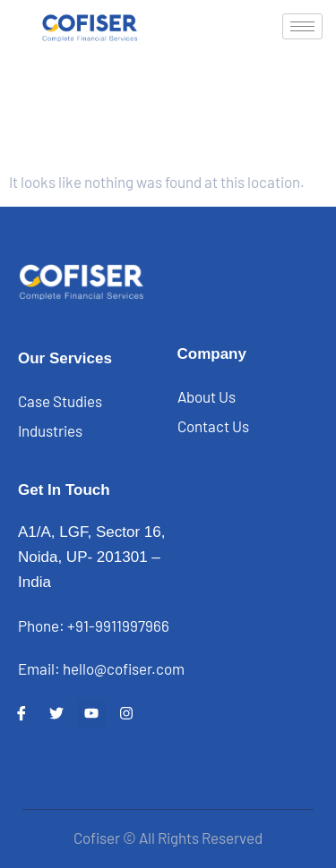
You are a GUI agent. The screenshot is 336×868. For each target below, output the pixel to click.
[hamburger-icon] (302, 26)
